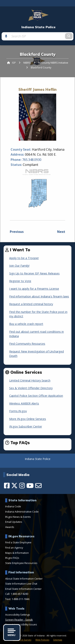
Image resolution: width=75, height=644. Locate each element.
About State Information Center (24, 579)
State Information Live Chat (21, 584)
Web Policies (42, 640)
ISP (14, 63)
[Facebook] (7, 486)
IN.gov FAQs (12, 558)
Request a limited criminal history (31, 304)
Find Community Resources (27, 344)
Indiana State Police (38, 27)
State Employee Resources (21, 563)
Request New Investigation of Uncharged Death (36, 354)
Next (61, 232)
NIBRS (27, 63)
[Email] (38, 486)
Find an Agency (14, 548)
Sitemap (58, 640)
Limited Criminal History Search (30, 380)
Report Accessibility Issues (21, 624)
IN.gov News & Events (18, 517)
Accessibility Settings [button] (18, 615)
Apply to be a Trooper (24, 258)
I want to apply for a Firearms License (34, 289)
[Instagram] (22, 486)
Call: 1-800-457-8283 (17, 594)
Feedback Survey (22, 640)
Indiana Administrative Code (22, 512)
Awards (10, 527)
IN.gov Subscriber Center (26, 426)
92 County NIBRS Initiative (53, 63)
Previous (17, 232)
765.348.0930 (32, 160)
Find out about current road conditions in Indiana (36, 334)
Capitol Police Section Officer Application (36, 396)
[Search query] (37, 36)
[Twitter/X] (14, 486)
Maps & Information (17, 553)
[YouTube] (30, 486)
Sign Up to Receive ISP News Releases (34, 273)
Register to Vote (20, 281)
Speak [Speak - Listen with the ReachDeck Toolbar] (29, 620)
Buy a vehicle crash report (26, 324)
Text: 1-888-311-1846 (17, 599)
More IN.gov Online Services (28, 419)
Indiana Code (13, 506)
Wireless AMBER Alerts (24, 403)
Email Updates (14, 522)
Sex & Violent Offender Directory (31, 388)
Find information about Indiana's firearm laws (39, 296)
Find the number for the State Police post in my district (38, 314)
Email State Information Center (23, 589)
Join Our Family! (19, 266)
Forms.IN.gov (18, 411)
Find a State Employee (18, 542)
